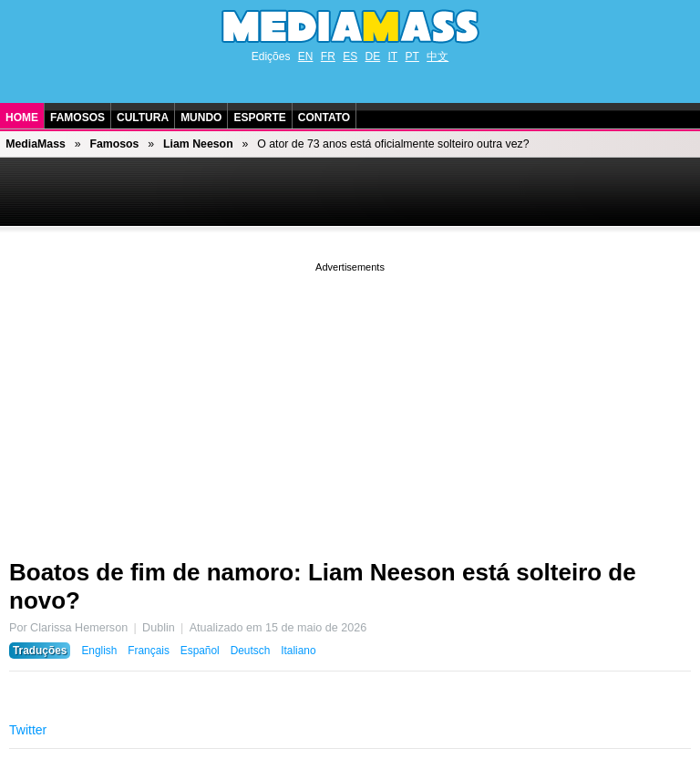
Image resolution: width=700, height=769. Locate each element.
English (99, 651)
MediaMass (36, 144)
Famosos (77, 118)
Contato (324, 118)
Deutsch (251, 651)
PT (412, 56)
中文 (437, 56)
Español (200, 651)
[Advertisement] (350, 404)
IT (393, 56)
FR (328, 56)
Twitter (28, 730)
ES (350, 56)
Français (149, 651)
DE (373, 56)
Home (22, 118)
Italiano (298, 651)
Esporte (259, 118)
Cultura (143, 118)
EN (306, 56)
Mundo (201, 118)
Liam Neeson (198, 144)
